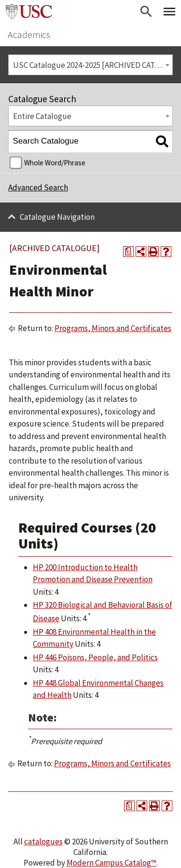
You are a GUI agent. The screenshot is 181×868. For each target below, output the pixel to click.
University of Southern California (29, 12)
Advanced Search (38, 187)
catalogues (43, 841)
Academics (29, 34)
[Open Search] (146, 12)
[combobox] (90, 65)
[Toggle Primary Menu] (169, 12)
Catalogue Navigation (57, 217)
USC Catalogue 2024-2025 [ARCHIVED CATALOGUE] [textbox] (93, 65)
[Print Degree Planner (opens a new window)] (128, 252)
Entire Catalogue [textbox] (42, 116)
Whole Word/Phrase (55, 163)
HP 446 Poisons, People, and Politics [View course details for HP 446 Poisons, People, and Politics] (95, 657)
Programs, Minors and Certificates (113, 328)
